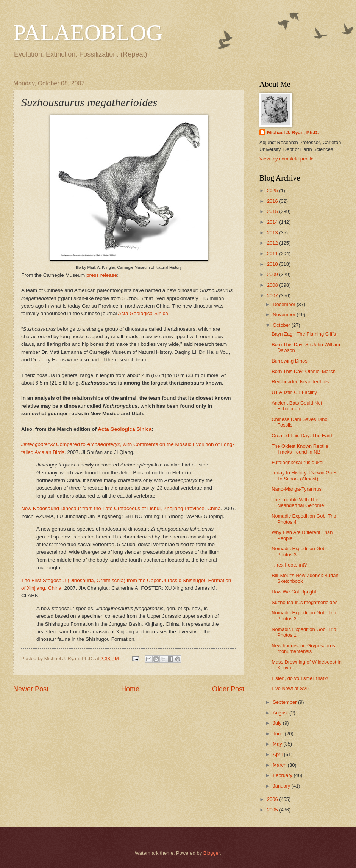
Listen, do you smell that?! (300, 678)
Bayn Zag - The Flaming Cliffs (304, 334)
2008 (273, 285)
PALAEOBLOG (88, 33)
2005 (273, 810)
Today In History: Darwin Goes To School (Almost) (304, 476)
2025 (273, 191)
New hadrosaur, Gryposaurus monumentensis (303, 648)
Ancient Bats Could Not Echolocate (297, 406)
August (281, 713)
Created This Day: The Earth (302, 436)
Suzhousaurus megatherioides (304, 602)
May (278, 744)
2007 (273, 296)
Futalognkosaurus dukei (297, 462)
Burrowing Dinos (289, 361)
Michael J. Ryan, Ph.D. (293, 133)
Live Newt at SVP (290, 688)
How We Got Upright (294, 592)
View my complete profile (287, 159)
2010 (273, 264)
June (279, 734)
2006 (273, 799)
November (285, 315)
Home (130, 689)
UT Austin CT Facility (294, 392)
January (282, 786)
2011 (273, 253)
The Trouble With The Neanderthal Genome (298, 502)
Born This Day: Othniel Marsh (304, 371)
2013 (273, 233)
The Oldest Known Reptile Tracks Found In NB (300, 449)
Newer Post (31, 689)
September (285, 702)
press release (102, 275)
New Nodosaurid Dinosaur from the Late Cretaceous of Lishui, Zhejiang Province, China (121, 508)
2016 (273, 201)
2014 (273, 222)
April (278, 754)
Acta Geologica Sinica (143, 313)
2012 (273, 243)
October (282, 325)
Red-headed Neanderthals (300, 382)
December (285, 304)
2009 (273, 274)
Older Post (228, 689)
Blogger (212, 853)
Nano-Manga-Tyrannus (297, 489)
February (283, 775)
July (278, 723)
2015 (273, 211)
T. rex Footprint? (289, 565)
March (280, 765)
